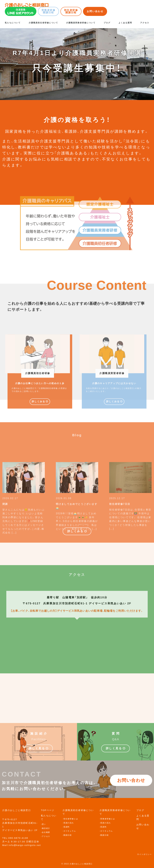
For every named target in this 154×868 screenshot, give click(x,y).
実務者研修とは (108, 819)
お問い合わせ (95, 11)
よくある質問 (125, 23)
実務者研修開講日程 (48, 11)
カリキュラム (70, 831)
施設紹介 (46, 828)
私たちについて (13, 23)
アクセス (145, 23)
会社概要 (46, 832)
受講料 (67, 827)
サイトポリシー (144, 854)
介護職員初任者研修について (43, 23)
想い (44, 824)
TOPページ (48, 810)
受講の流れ (69, 823)
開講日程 (68, 835)
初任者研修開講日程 (71, 11)
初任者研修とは (71, 819)
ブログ (107, 23)
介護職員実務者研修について (81, 23)
